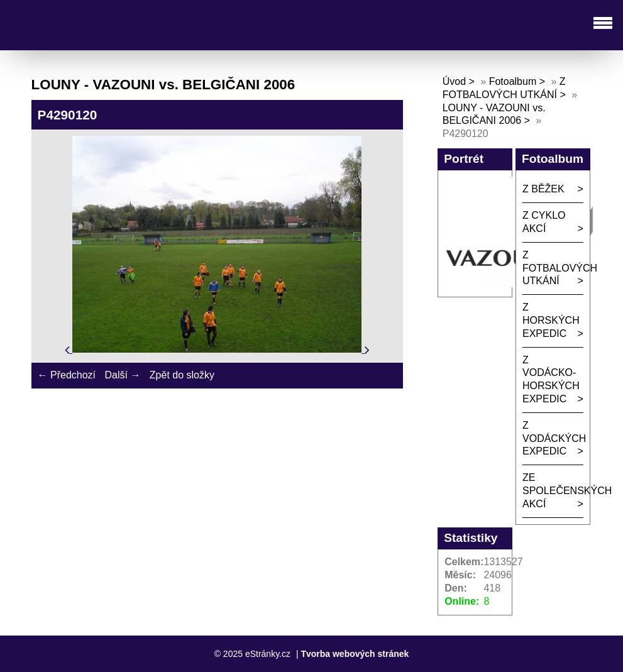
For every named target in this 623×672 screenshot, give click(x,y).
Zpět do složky (182, 375)
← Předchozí (67, 375)
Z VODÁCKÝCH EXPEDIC (553, 438)
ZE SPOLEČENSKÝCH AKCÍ (553, 491)
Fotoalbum (513, 81)
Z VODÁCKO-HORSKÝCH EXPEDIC (551, 379)
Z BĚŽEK (543, 189)
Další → (122, 375)
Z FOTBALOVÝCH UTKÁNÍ (553, 268)
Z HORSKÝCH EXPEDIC (551, 320)
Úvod (454, 81)
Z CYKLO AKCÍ (544, 222)
